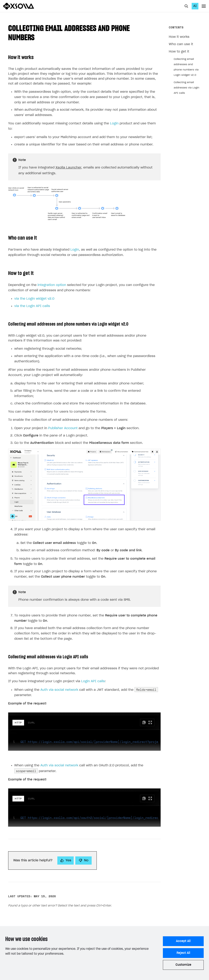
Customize (183, 965)
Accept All (183, 941)
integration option (52, 285)
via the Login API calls (32, 306)
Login (114, 123)
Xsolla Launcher (68, 168)
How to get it (179, 52)
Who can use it (181, 44)
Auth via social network (59, 690)
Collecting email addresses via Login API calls (186, 88)
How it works (179, 37)
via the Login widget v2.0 (34, 299)
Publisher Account (63, 428)
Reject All (183, 953)
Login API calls (93, 681)
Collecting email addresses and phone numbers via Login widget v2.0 (186, 67)
